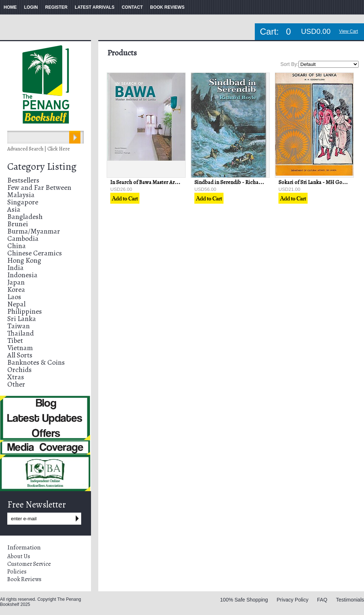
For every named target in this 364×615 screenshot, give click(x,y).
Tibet (15, 340)
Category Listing (42, 167)
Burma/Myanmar (34, 231)
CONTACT (132, 7)
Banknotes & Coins (36, 362)
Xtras (16, 377)
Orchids (19, 370)
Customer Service (29, 564)
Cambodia (23, 238)
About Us (19, 556)
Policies (17, 572)
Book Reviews (24, 579)
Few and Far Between (39, 187)
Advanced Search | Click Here (39, 149)
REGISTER (56, 7)
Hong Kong (24, 260)
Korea (16, 289)
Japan (16, 282)
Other (16, 384)
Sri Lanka (22, 319)
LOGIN (31, 7)
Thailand (21, 333)
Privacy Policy (292, 600)
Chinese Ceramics (35, 253)
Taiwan (19, 326)
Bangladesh (25, 217)
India (15, 268)
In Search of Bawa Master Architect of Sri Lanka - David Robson (183, 182)
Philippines (25, 311)
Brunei (18, 224)
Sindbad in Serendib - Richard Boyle (236, 182)
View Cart (349, 31)
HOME (10, 7)
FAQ (322, 600)
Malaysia (21, 195)
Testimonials (350, 600)
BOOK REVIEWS (167, 7)
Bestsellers (23, 180)
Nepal (16, 304)
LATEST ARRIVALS (94, 7)
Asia (14, 209)
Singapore (23, 202)
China (17, 246)
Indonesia (22, 275)
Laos (14, 297)
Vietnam (20, 348)
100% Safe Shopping (244, 600)
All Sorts (20, 355)
